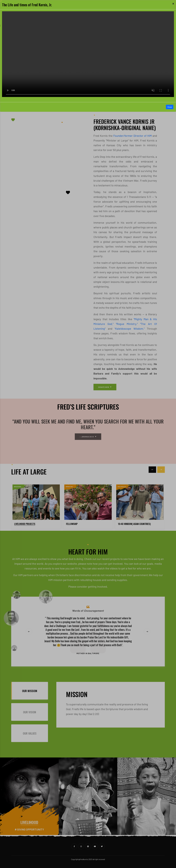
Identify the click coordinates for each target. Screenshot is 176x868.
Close (170, 107)
